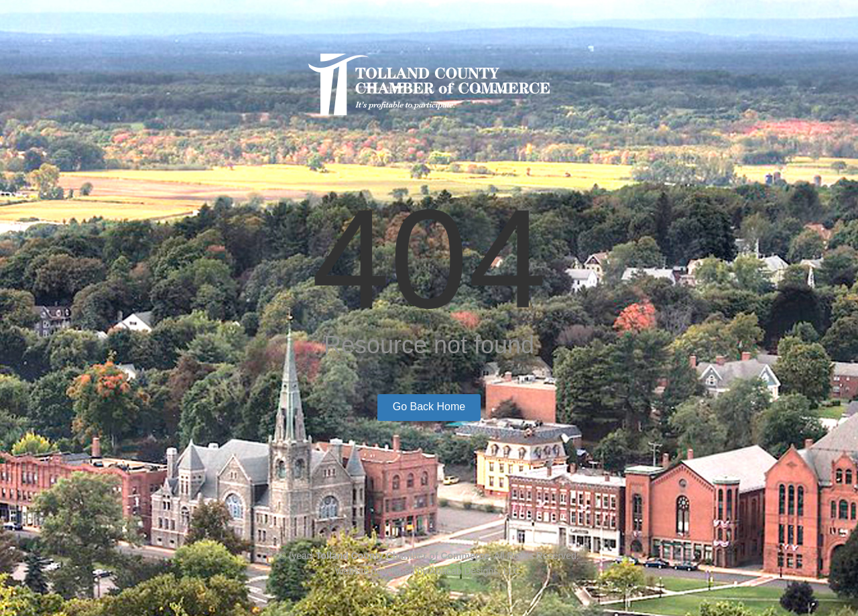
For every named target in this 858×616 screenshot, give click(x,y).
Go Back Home (429, 407)
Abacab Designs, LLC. (476, 571)
